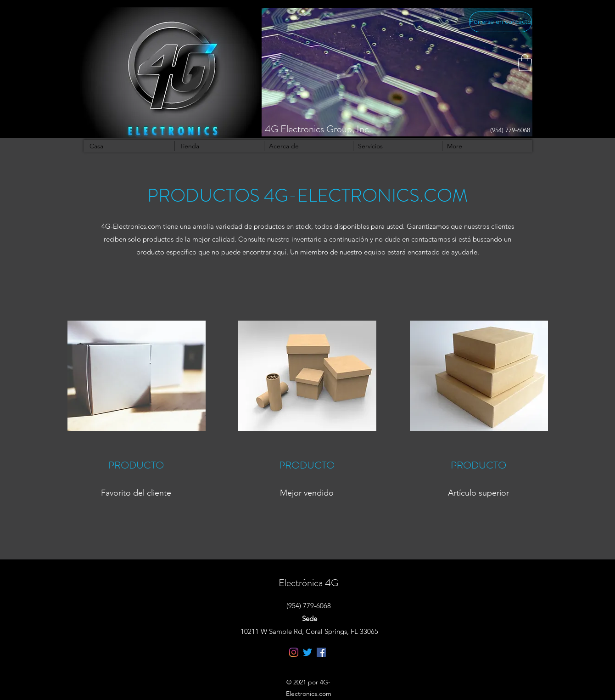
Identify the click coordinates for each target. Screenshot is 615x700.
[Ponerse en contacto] (500, 22)
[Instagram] (294, 652)
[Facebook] (321, 652)
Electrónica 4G (308, 583)
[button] (525, 63)
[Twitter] (307, 652)
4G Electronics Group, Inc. (318, 129)
